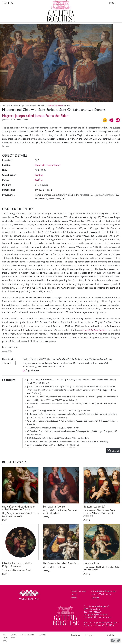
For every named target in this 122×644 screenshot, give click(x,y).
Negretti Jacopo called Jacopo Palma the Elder (35, 115)
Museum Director (79, 591)
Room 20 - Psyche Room (48, 165)
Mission (74, 594)
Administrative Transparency (104, 591)
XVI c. (39, 180)
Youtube (111, 635)
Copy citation (31, 370)
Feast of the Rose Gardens (95, 330)
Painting (39, 175)
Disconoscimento (27, 635)
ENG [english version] (11, 3)
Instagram (90, 635)
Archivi (74, 597)
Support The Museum (101, 594)
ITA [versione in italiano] (4, 3)
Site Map (95, 597)
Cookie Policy (14, 636)
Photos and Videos (56, 105)
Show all (113, 451)
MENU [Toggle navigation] (115, 3)
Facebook (75, 635)
